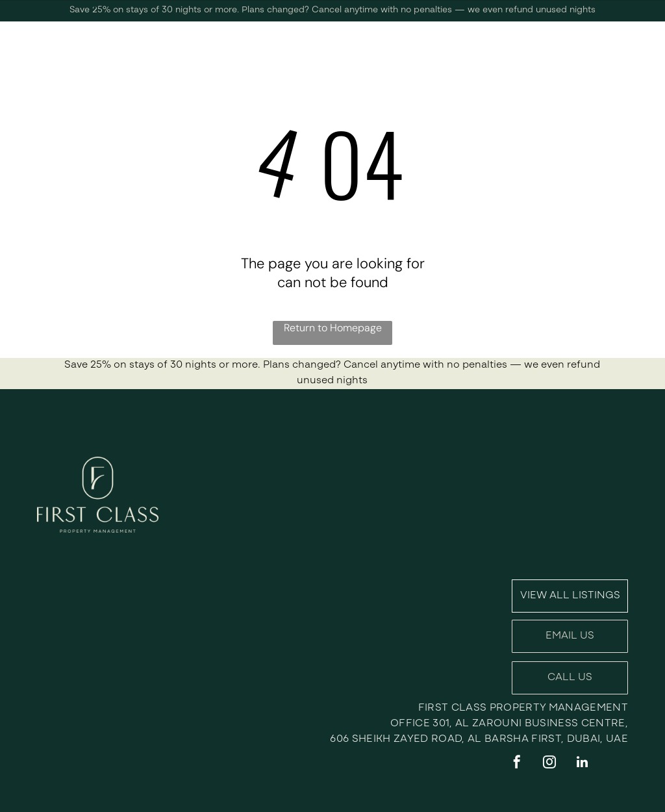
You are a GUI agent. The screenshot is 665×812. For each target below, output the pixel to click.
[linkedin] (582, 764)
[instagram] (549, 764)
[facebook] (517, 764)
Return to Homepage (333, 328)
